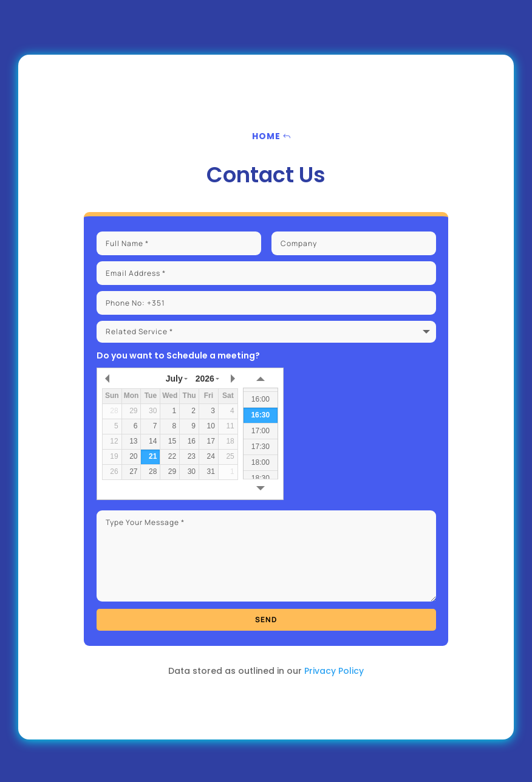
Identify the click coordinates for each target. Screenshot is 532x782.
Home (266, 136)
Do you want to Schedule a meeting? (178, 355)
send (266, 619)
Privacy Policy (334, 671)
